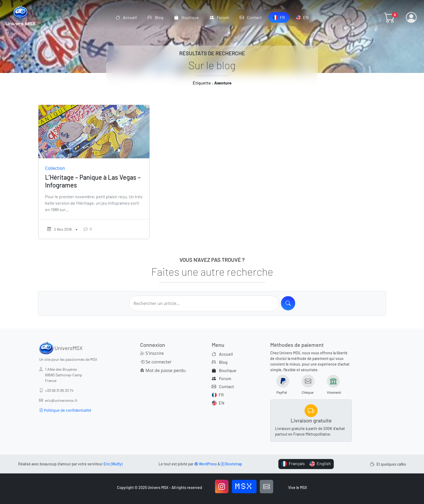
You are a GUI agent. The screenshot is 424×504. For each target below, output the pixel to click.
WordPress (206, 464)
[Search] (288, 303)
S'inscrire (152, 353)
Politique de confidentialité (65, 410)
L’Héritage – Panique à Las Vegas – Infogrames (93, 181)
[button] (390, 17)
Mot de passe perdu (163, 370)
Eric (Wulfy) (113, 464)
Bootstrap (231, 464)
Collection (55, 168)
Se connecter (156, 362)
